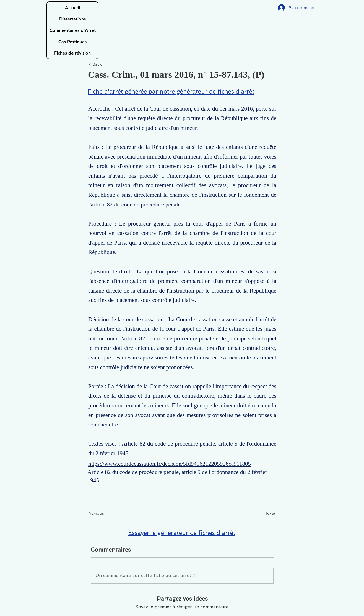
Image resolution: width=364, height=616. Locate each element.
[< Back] (106, 64)
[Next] (262, 514)
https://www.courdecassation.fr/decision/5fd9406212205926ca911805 (170, 464)
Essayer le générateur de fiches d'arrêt (182, 533)
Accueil (72, 8)
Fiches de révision (72, 53)
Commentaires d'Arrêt (73, 30)
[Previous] (106, 514)
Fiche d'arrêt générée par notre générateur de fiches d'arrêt (171, 91)
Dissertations (72, 19)
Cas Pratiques (72, 42)
